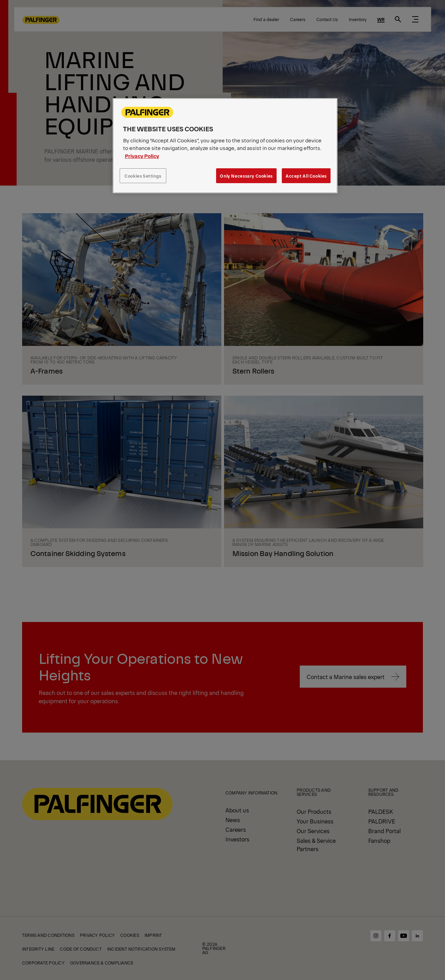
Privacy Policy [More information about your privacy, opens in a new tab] (142, 156)
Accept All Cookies (306, 176)
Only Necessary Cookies (246, 176)
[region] (225, 146)
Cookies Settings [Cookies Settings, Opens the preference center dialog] (143, 176)
